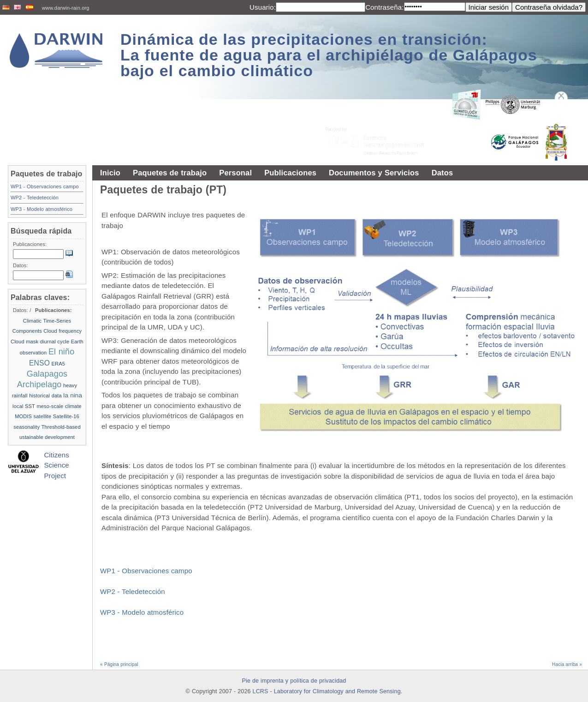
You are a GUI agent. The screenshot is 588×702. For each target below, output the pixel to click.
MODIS (23, 416)
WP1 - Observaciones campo (146, 571)
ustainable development (47, 437)
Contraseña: (384, 7)
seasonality (27, 427)
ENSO (39, 363)
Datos (442, 173)
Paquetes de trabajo (170, 173)
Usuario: (263, 7)
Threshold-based (61, 427)
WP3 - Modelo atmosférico (142, 612)
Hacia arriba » (567, 664)
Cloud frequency (62, 331)
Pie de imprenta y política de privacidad (294, 681)
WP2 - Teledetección (133, 591)
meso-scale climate (59, 406)
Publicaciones (290, 173)
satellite (43, 416)
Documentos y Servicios (374, 173)
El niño (61, 352)
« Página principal (119, 664)
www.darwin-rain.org (66, 8)
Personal (235, 173)
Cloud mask (24, 342)
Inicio (110, 173)
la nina (73, 395)
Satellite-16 (66, 416)
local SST (24, 406)
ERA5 (58, 364)
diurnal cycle (55, 342)
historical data (45, 396)
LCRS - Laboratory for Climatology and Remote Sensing (327, 691)
